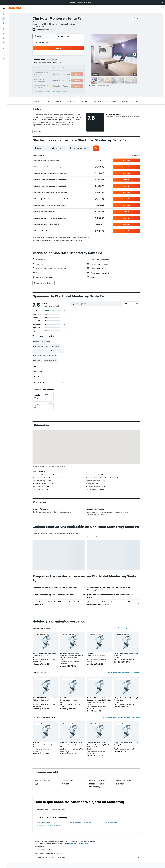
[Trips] (4, 48)
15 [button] (74, 66)
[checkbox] (43, 396)
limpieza (60, 351)
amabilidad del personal (41, 346)
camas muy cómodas (40, 355)
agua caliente (55, 346)
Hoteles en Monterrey (110, 822)
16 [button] (79, 66)
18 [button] (54, 71)
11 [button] (54, 66)
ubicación (36, 342)
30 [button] (79, 76)
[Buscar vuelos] (4, 14)
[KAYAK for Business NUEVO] (4, 42)
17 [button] (49, 71)
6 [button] (64, 61)
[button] (163, 2)
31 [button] (49, 81)
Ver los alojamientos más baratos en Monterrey (124, 673)
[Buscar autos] (4, 23)
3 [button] (49, 61)
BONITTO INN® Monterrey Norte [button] (45, 653)
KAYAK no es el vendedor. (87, 850)
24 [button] (49, 76)
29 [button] (74, 76)
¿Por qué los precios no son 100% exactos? (87, 857)
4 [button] (54, 61)
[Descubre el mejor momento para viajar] (4, 38)
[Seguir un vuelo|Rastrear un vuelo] (4, 34)
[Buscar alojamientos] (4, 19)
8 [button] (74, 61)
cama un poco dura (50, 360)
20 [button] (64, 71)
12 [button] (59, 66)
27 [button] (64, 76)
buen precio (46, 342)
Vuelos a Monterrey (44, 822)
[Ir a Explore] (4, 29)
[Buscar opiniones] (98, 304)
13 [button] (64, 66)
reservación (37, 360)
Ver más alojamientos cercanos (129, 628)
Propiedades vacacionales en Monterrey (50, 825)
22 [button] (74, 71)
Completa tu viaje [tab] (42, 809)
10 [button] (49, 66)
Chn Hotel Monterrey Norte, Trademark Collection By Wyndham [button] (72, 654)
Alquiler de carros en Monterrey (80, 822)
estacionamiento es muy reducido (44, 351)
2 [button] (79, 56)
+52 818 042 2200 (39, 26)
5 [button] (59, 61)
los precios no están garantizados (80, 844)
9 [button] (79, 61)
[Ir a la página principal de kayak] (14, 8)
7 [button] (69, 61)
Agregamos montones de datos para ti (87, 854)
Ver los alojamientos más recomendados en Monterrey (121, 717)
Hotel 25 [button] (90, 653)
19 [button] (59, 71)
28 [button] (69, 76)
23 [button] (79, 71)
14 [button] (69, 66)
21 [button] (69, 71)
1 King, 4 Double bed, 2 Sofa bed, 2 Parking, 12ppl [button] (126, 654)
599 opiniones (47, 29)
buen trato (53, 355)
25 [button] (54, 76)
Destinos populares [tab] (58, 809)
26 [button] (59, 76)
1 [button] (74, 56)
